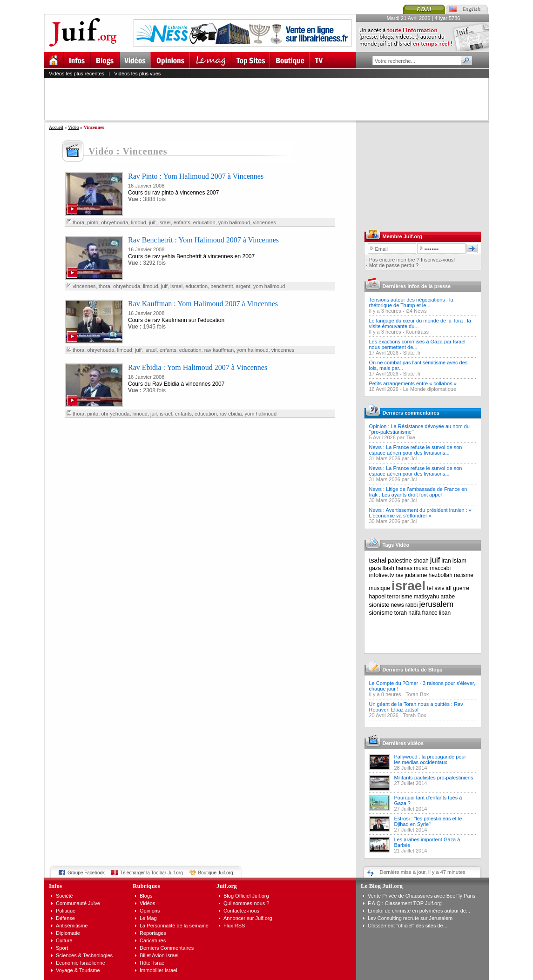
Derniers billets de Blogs (413, 670)
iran (446, 561)
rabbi (412, 605)
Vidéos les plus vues (137, 74)
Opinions (150, 911)
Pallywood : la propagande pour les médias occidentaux (430, 759)
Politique (66, 911)
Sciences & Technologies (84, 955)
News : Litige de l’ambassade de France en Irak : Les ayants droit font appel (418, 492)
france (429, 613)
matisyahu (427, 597)
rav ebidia (231, 414)
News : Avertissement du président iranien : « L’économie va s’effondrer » (421, 513)
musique (380, 588)
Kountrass (417, 332)
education (204, 222)
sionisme (381, 613)
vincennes (264, 222)
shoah (421, 561)
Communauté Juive (78, 903)
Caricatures (153, 940)
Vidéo (74, 127)
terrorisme (400, 597)
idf (449, 588)
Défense (65, 918)
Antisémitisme (72, 926)
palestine (400, 560)
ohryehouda (115, 222)
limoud (138, 222)
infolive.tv (382, 575)
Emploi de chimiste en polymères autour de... (419, 911)
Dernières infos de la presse (417, 286)
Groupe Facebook (86, 873)
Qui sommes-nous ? (246, 903)
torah (401, 613)
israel (164, 222)
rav (400, 575)
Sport (62, 948)
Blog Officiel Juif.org (246, 896)
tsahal (378, 560)
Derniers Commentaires (167, 948)
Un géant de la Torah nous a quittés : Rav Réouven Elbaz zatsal (416, 707)
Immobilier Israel (159, 970)
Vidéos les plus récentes (77, 74)
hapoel (378, 597)
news (398, 605)
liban (445, 613)
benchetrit (222, 286)
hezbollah (441, 575)
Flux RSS (234, 926)
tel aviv (435, 588)
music (421, 568)
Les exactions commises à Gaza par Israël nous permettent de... (417, 344)
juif (152, 222)
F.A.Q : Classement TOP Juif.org (405, 903)
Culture (64, 940)
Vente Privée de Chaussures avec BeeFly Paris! (422, 896)
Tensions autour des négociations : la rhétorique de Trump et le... (411, 302)
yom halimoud (234, 222)
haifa (414, 613)
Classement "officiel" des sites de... (408, 926)
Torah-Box (417, 694)
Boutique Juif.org (216, 873)
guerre (461, 588)
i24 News (416, 311)
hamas (404, 568)
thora (78, 222)
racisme (464, 575)
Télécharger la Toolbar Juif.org (152, 873)
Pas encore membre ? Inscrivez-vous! (412, 260)
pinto (93, 222)
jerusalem (436, 604)
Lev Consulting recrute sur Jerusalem (410, 918)
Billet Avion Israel (159, 955)
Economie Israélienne (81, 963)
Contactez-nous (241, 911)
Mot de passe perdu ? (394, 265)
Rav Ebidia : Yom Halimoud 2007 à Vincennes (198, 367)
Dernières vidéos (403, 743)
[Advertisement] (270, 99)
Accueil (56, 127)
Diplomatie (68, 933)
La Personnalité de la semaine (174, 926)
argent (243, 286)
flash (388, 568)
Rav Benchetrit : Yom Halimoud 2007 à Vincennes (203, 240)
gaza (375, 568)
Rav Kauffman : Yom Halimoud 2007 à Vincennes (203, 304)
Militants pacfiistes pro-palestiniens (434, 778)
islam (459, 560)
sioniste (379, 605)
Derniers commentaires (411, 413)
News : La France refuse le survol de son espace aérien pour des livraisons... (416, 450)
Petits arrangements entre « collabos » (413, 383)
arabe (448, 597)
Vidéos (147, 903)
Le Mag (148, 918)
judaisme (416, 575)
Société (64, 896)
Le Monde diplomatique (430, 389)
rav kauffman (219, 350)
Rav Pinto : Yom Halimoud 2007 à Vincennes (196, 176)
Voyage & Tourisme (78, 970)
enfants (182, 222)
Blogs (146, 896)
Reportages (153, 933)
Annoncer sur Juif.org (248, 918)
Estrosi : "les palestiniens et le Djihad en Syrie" (428, 821)
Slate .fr (412, 353)
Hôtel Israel (153, 963)
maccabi (441, 568)
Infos (55, 886)
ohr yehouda (115, 414)
